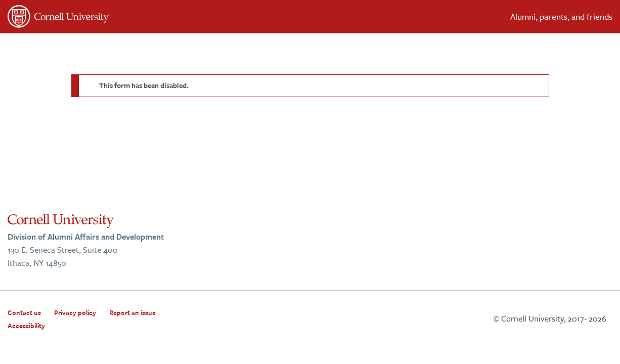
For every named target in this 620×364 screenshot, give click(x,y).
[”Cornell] (155, 18)
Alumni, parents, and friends (561, 16)
